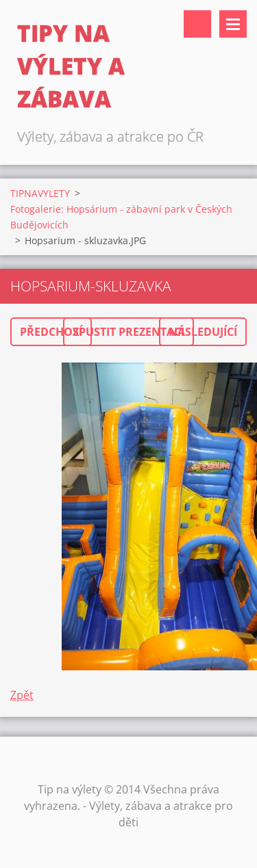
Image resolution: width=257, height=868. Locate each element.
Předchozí (51, 332)
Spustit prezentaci (128, 332)
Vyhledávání (197, 24)
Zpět (22, 695)
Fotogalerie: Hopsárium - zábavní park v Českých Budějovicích (121, 217)
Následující (203, 332)
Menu (233, 24)
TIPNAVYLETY (40, 193)
